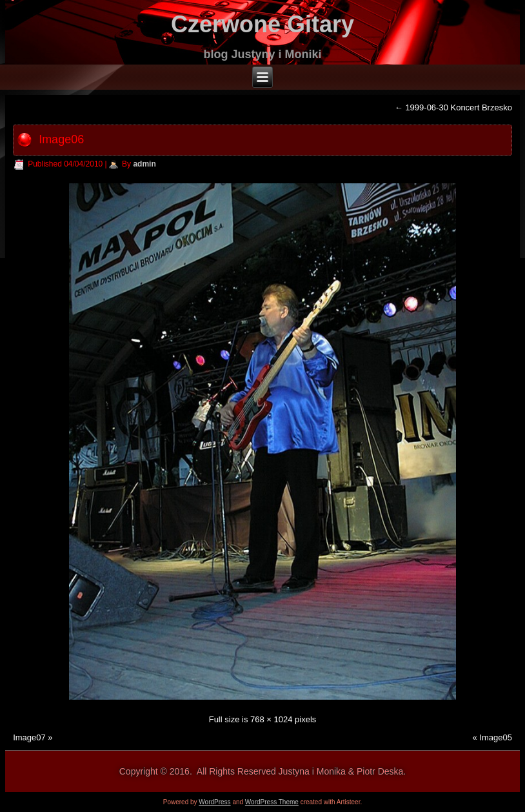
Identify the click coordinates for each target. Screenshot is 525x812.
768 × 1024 (271, 719)
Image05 (496, 737)
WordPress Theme (272, 802)
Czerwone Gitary (262, 24)
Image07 (29, 737)
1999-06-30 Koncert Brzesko (453, 107)
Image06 (61, 139)
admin (144, 164)
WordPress (214, 802)
